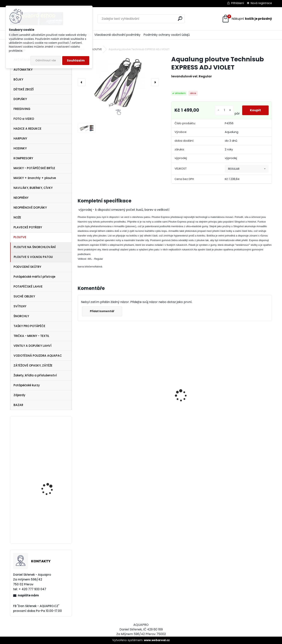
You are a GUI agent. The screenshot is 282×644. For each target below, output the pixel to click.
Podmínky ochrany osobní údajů (167, 35)
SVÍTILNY (20, 306)
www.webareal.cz (157, 640)
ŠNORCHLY (21, 316)
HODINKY (20, 148)
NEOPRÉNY (21, 198)
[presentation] (82, 82)
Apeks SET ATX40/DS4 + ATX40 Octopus (197, 411)
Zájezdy (19, 395)
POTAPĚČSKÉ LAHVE (28, 286)
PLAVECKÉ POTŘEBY (28, 227)
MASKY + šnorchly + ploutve (35, 178)
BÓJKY (18, 79)
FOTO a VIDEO (24, 119)
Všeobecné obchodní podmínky (117, 35)
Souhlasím (76, 60)
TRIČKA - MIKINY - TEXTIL (31, 336)
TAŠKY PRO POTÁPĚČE (29, 326)
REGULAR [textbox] (234, 169)
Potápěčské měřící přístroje (34, 277)
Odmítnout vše (46, 60)
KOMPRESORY (23, 158)
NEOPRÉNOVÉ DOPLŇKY (30, 208)
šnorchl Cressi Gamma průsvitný (246, 424)
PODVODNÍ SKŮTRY (27, 267)
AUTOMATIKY (23, 70)
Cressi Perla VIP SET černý (48, 484)
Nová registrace (261, 3)
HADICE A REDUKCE (27, 129)
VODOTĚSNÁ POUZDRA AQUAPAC (38, 356)
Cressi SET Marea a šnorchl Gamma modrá (52, 440)
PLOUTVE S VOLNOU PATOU (33, 257)
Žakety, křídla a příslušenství (35, 375)
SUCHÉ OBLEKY (24, 296)
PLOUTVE (20, 237)
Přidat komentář (102, 311)
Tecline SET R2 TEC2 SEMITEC (144, 410)
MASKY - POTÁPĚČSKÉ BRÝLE (34, 168)
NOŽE (17, 217)
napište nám (28, 595)
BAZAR (18, 405)
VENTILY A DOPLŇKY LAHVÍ (32, 346)
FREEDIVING (22, 109)
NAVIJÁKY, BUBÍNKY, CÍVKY (33, 188)
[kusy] (224, 110)
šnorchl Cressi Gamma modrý (98, 426)
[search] (180, 18)
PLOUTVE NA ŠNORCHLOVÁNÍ (35, 247)
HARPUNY (20, 138)
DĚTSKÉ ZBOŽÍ (24, 89)
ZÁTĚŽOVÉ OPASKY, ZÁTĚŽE (33, 365)
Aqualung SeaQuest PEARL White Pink (49, 527)
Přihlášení (238, 3)
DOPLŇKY (20, 99)
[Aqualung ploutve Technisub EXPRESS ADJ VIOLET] (118, 82)
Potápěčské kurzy (27, 385)
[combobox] (247, 169)
